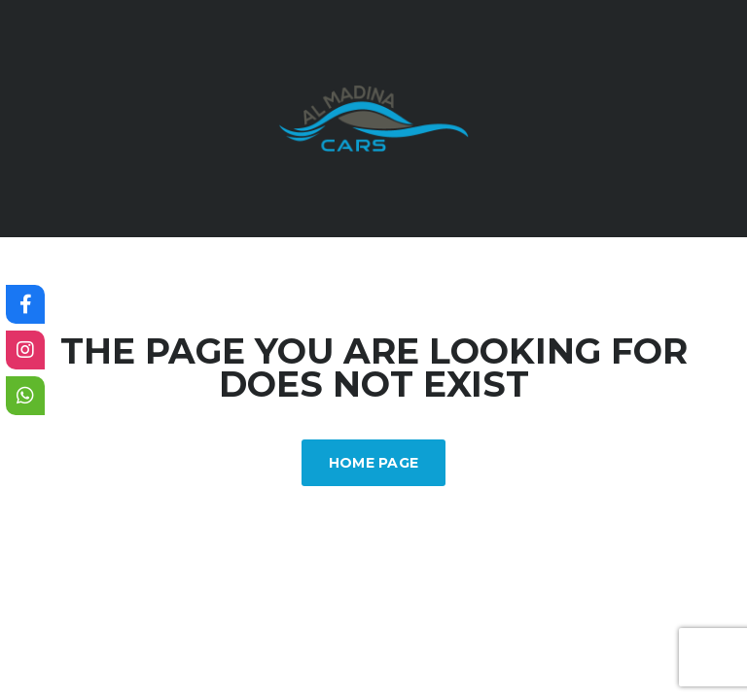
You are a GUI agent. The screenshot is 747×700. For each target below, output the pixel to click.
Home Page (374, 463)
